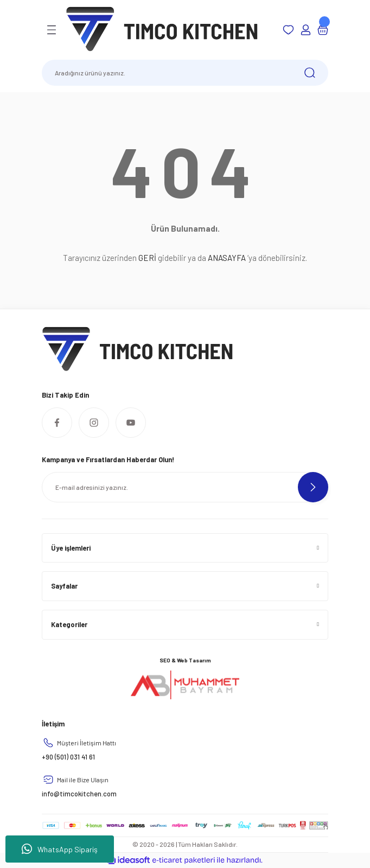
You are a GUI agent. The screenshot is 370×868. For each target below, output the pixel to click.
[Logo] (162, 29)
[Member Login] (305, 30)
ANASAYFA (227, 258)
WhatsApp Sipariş (60, 849)
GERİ (147, 258)
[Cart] (323, 30)
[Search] (185, 73)
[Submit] (313, 487)
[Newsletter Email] (185, 487)
